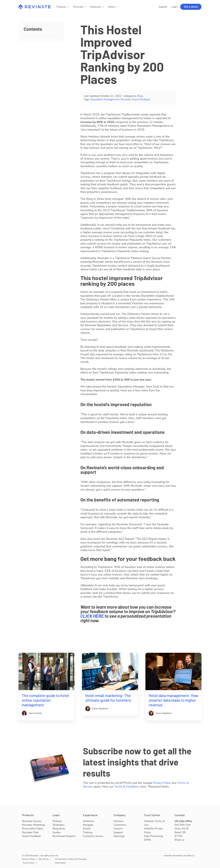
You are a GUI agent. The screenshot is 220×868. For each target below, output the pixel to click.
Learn (56, 815)
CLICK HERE (92, 616)
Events (87, 829)
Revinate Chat (30, 832)
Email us (179, 840)
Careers (118, 829)
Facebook (177, 856)
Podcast (57, 821)
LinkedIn (168, 856)
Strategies (59, 825)
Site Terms (43, 859)
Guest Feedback (31, 836)
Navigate (88, 825)
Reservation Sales (33, 829)
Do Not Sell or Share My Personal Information (71, 861)
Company (120, 815)
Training (88, 832)
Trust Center (152, 815)
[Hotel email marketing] (110, 654)
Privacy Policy (162, 783)
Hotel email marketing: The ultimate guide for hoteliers (108, 698)
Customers (120, 825)
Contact (180, 815)
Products (28, 815)
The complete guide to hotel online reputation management (45, 700)
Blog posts (59, 829)
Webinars (89, 821)
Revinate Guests (32, 821)
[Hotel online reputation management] (47, 654)
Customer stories (93, 836)
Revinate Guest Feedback (135, 99)
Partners (119, 821)
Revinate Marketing (33, 825)
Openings (119, 836)
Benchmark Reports (64, 836)
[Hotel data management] (174, 654)
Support (118, 832)
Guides (57, 832)
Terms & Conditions (127, 787)
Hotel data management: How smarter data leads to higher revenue (173, 700)
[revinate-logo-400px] (35, 6)
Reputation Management (105, 99)
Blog (140, 96)
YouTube (187, 856)
